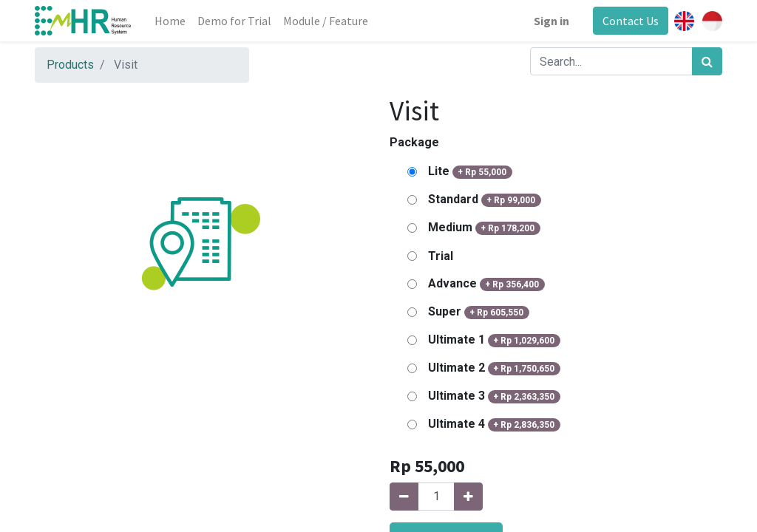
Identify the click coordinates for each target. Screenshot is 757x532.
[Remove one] (404, 497)
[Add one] (468, 497)
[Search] (707, 61)
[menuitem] (170, 21)
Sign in (551, 21)
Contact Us (631, 21)
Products (70, 65)
